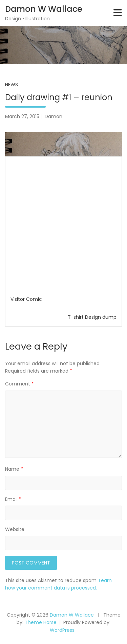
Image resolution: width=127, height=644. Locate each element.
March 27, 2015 (22, 116)
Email (13, 499)
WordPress (62, 630)
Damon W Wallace (44, 9)
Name (14, 469)
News (12, 85)
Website (15, 529)
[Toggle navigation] (118, 13)
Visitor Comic (26, 299)
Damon (54, 116)
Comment (19, 384)
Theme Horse (41, 622)
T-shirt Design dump (92, 317)
